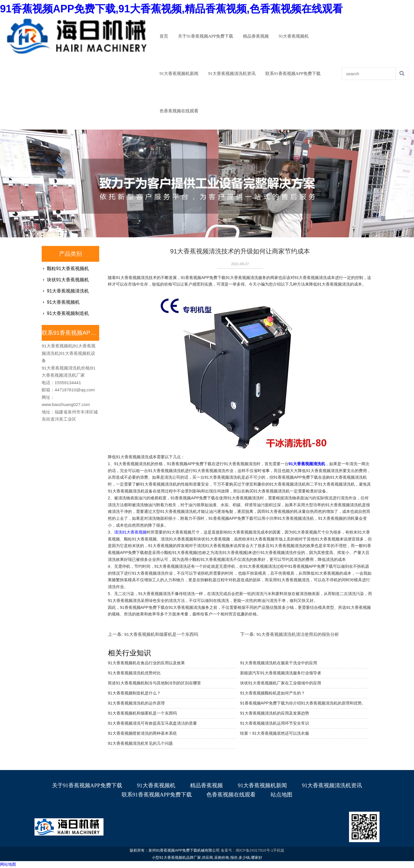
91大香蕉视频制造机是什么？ (134, 693)
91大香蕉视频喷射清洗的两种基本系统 (142, 733)
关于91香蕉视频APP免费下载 (206, 36)
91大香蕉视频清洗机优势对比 (134, 673)
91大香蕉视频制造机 (68, 313)
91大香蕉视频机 (294, 36)
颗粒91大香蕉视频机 (68, 269)
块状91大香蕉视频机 (68, 280)
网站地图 (8, 864)
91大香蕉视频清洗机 (68, 291)
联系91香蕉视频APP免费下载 (293, 74)
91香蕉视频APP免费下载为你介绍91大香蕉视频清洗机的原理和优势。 (303, 703)
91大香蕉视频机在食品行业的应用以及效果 (146, 663)
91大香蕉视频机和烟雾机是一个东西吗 (161, 634)
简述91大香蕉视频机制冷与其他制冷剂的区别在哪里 (154, 683)
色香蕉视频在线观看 (179, 111)
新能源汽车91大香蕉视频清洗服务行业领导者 (281, 673)
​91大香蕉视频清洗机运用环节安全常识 (275, 723)
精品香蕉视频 (256, 36)
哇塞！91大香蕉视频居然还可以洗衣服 (275, 733)
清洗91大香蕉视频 (131, 532)
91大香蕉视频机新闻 (179, 74)
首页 (164, 36)
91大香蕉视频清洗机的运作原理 (136, 703)
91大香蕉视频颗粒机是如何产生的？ (273, 693)
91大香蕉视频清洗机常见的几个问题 (140, 743)
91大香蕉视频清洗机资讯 (232, 74)
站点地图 (281, 795)
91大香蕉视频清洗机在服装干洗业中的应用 (279, 663)
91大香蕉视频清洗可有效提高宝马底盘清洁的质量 (152, 723)
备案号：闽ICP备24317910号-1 (247, 850)
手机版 (279, 850)
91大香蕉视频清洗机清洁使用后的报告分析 (298, 634)
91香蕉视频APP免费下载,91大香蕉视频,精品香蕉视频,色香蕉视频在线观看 (171, 9)
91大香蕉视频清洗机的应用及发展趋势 (275, 713)
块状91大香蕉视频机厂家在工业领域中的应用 (281, 683)
